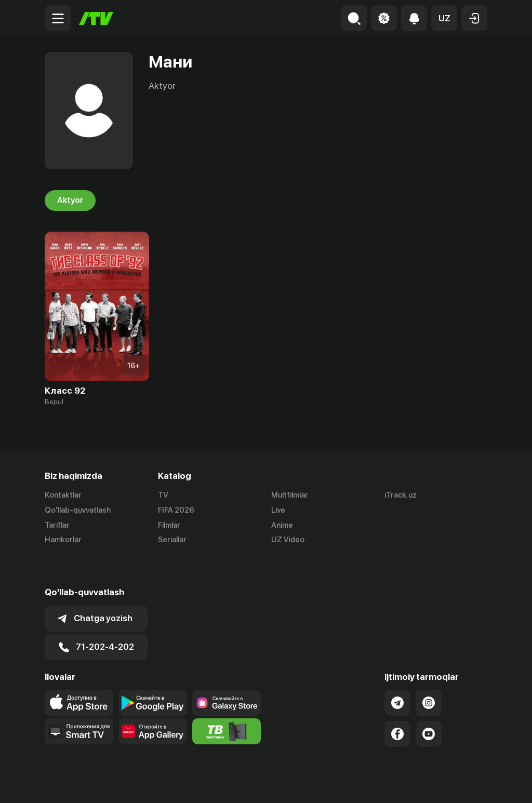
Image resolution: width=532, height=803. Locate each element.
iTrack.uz (401, 495)
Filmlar (169, 525)
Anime (282, 525)
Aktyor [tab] (70, 200)
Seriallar (172, 540)
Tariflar (57, 525)
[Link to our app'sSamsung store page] (227, 674)
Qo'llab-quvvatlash (78, 510)
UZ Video (288, 540)
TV (163, 495)
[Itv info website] (227, 702)
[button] (444, 18)
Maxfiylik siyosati (457, 784)
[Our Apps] (79, 702)
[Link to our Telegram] (397, 674)
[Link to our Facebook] (397, 705)
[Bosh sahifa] (96, 18)
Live (278, 510)
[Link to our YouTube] (429, 705)
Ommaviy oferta (387, 784)
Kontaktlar (63, 495)
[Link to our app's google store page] (153, 674)
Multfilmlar (290, 495)
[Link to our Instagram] (429, 674)
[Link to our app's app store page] (79, 674)
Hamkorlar (63, 540)
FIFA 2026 (176, 510)
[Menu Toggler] (58, 18)
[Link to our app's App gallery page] (153, 702)
